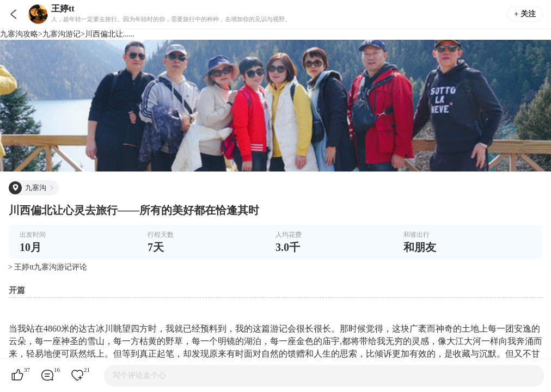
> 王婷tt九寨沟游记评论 (48, 267)
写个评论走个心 (139, 375)
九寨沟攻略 (19, 34)
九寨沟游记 (62, 34)
